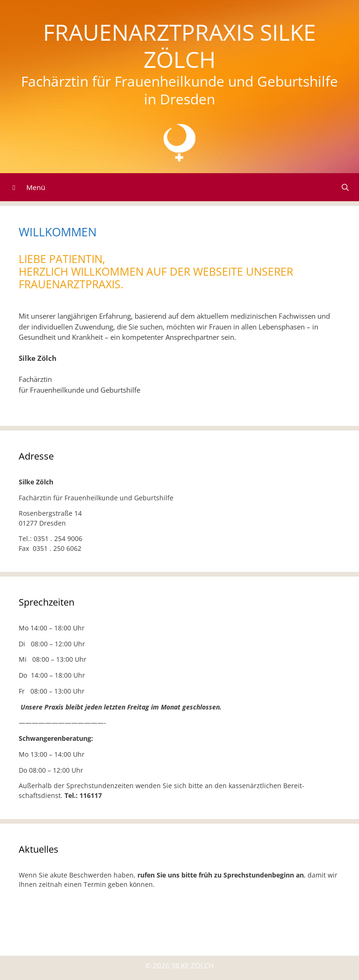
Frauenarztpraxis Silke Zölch (179, 46)
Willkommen (58, 232)
